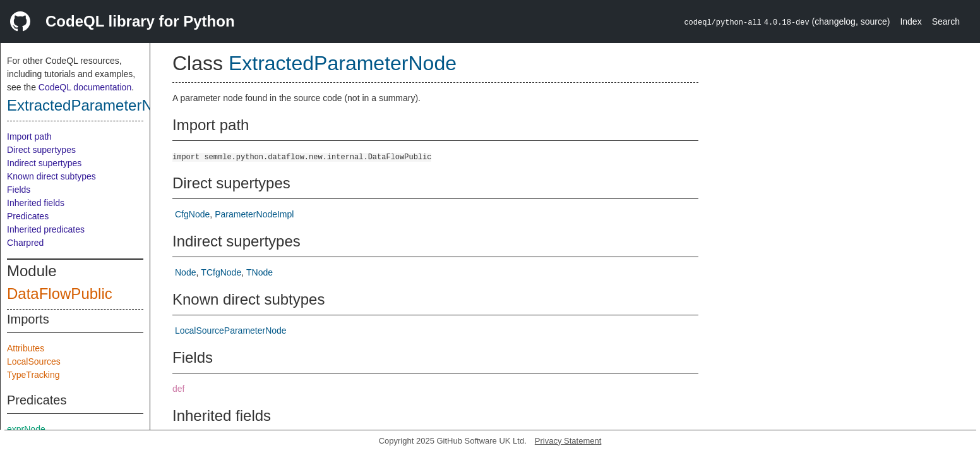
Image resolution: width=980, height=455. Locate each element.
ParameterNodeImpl (254, 214)
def (178, 389)
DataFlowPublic (60, 294)
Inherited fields (36, 203)
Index (911, 21)
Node (185, 272)
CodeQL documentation (85, 87)
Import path (29, 136)
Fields (19, 190)
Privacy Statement (568, 441)
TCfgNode (221, 272)
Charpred (25, 243)
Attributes (26, 348)
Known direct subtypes (51, 176)
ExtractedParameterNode (93, 105)
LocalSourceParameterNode (231, 331)
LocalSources (34, 361)
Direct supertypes (41, 150)
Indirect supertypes (44, 163)
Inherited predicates (46, 229)
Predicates (28, 216)
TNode (260, 272)
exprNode (26, 429)
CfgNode (192, 214)
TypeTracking (33, 375)
